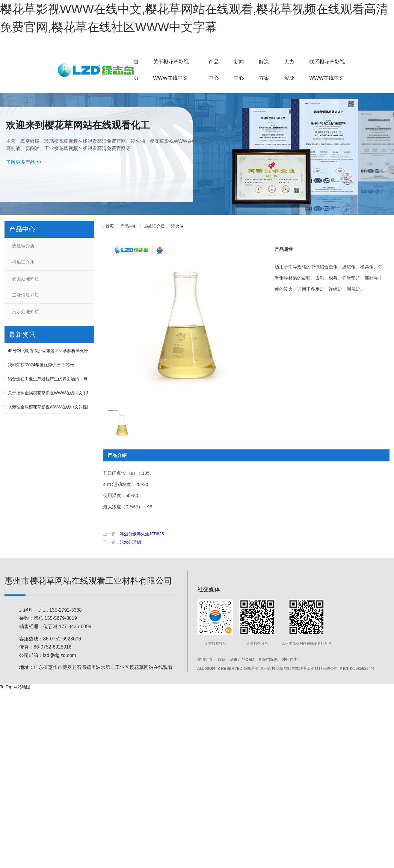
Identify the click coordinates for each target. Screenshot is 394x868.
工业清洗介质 (25, 295)
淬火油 (177, 226)
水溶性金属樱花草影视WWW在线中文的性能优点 (54, 407)
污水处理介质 (25, 312)
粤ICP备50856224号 (357, 668)
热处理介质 (23, 246)
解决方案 (264, 70)
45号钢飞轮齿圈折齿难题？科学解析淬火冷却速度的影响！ (63, 351)
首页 (136, 70)
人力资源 (289, 70)
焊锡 (222, 659)
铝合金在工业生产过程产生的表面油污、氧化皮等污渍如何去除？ (69, 379)
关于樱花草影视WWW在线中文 (171, 70)
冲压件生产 (292, 659)
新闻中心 (239, 70)
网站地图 (22, 687)
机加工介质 (23, 262)
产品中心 (214, 70)
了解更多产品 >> (24, 162)
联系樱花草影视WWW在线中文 (327, 70)
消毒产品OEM (242, 659)
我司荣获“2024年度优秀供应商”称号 (41, 365)
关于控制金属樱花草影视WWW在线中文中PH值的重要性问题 (65, 393)
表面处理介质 (25, 279)
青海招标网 (268, 659)
